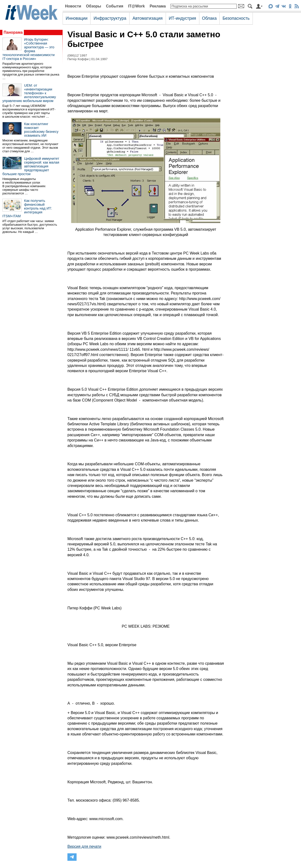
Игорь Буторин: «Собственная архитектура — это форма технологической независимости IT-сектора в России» (29, 49)
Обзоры (94, 6)
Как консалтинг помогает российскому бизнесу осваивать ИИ (41, 130)
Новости (73, 6)
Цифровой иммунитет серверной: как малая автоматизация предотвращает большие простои (31, 166)
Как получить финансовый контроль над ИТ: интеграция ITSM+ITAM (27, 208)
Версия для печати (84, 846)
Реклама (158, 6)
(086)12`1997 (77, 55)
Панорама (13, 32)
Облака (209, 18)
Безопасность (236, 18)
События (115, 6)
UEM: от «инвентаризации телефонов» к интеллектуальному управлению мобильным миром (29, 93)
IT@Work (137, 6)
